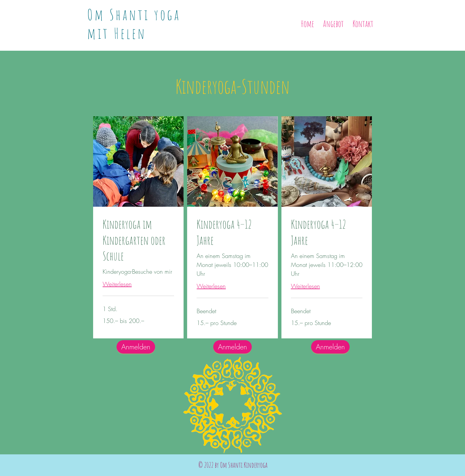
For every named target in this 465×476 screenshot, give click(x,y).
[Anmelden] (330, 347)
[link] (138, 240)
